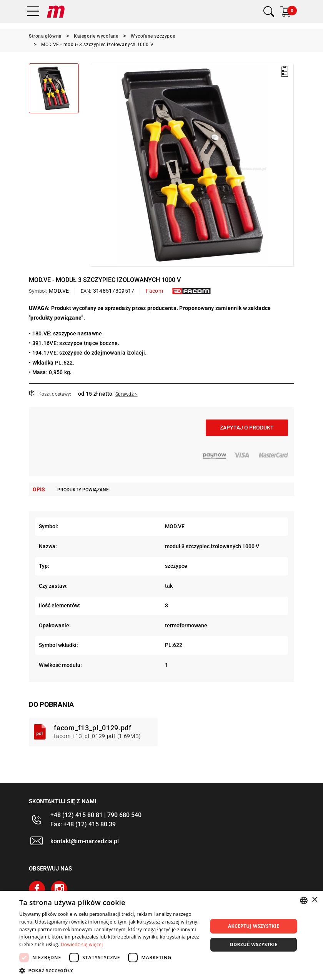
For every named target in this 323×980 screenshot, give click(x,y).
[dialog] (161, 935)
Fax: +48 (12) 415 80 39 (83, 824)
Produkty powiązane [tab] (83, 490)
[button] (111, 970)
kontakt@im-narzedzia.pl (85, 841)
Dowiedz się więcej (82, 944)
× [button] (314, 900)
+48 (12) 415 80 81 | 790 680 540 (96, 815)
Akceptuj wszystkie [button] (254, 926)
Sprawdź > (127, 394)
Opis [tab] (39, 489)
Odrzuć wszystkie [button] (253, 944)
